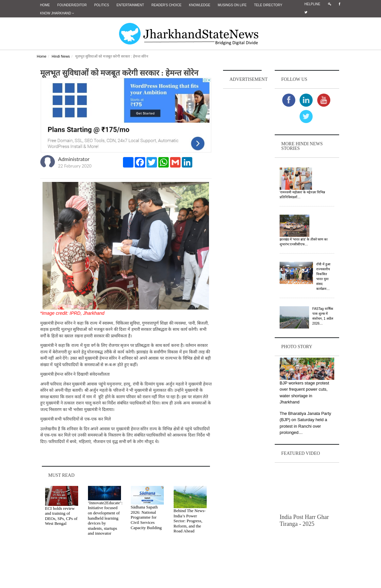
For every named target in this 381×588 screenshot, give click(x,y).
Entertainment (130, 5)
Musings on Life (232, 5)
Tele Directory (268, 5)
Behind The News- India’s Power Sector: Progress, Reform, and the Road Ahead (190, 521)
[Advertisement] (242, 188)
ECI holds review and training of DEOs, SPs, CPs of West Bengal (61, 516)
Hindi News (61, 56)
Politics (102, 5)
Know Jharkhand (57, 13)
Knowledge (200, 5)
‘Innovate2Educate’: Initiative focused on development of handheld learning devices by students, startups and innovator (105, 518)
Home (45, 5)
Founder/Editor (72, 5)
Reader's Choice (166, 5)
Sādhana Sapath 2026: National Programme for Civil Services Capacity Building (146, 517)
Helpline (312, 4)
